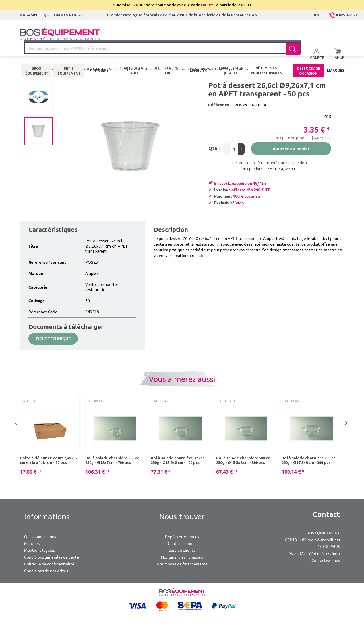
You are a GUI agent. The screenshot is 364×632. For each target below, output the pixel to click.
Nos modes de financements (182, 564)
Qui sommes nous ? (63, 15)
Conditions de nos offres (46, 571)
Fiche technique (53, 339)
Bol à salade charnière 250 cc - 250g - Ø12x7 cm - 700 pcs (113, 460)
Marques (336, 55)
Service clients (182, 550)
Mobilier (198, 55)
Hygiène (101, 55)
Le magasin (26, 15)
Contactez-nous (182, 544)
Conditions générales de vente (52, 557)
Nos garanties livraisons (182, 557)
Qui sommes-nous (40, 537)
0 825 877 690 (344, 15)
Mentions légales (40, 550)
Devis (318, 15)
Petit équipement (69, 55)
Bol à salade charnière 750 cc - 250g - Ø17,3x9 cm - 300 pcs (310, 460)
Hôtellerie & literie (166, 55)
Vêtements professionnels (266, 55)
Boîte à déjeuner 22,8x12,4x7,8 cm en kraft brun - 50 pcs (48, 460)
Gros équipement (36, 55)
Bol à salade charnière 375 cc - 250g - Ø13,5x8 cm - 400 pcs (179, 460)
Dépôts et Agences (182, 537)
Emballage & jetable (231, 55)
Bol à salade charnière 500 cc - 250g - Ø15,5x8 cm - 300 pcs (244, 460)
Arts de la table (133, 55)
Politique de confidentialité (49, 564)
